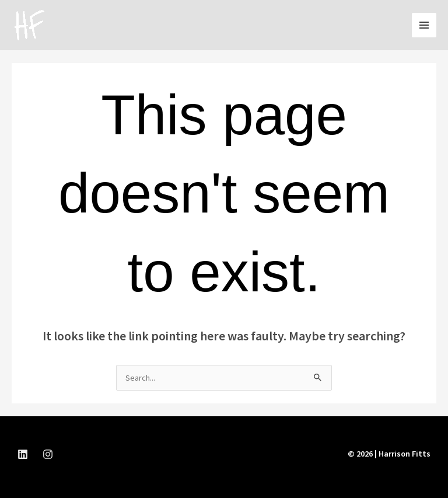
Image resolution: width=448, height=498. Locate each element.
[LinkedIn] (23, 454)
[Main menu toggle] (424, 25)
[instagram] (48, 454)
